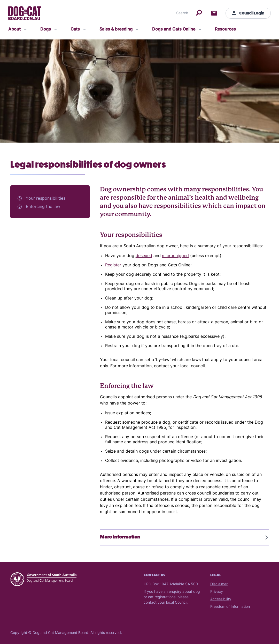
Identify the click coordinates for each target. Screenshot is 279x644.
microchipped (175, 256)
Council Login (248, 13)
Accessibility (221, 599)
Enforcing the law (43, 207)
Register (113, 265)
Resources (225, 29)
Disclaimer (219, 584)
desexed (144, 256)
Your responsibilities (46, 199)
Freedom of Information (230, 607)
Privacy (217, 592)
